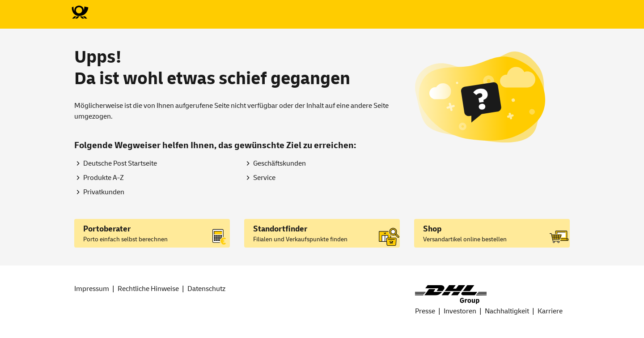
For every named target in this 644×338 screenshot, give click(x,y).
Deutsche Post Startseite (120, 163)
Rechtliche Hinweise (148, 289)
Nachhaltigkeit (507, 311)
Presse (425, 311)
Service (264, 178)
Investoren (460, 311)
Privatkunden (104, 192)
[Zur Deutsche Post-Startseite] (80, 13)
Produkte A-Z (104, 178)
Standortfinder (280, 229)
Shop (432, 229)
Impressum (92, 289)
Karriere (550, 311)
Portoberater (107, 229)
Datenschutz (206, 289)
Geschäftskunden (280, 163)
